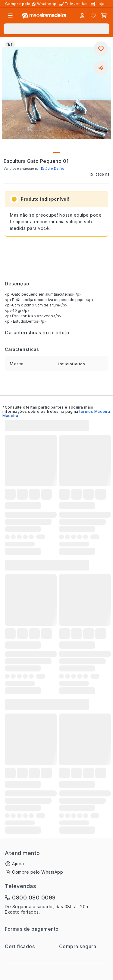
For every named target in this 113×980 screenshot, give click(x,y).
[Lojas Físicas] (99, 4)
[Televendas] (74, 4)
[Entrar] (82, 16)
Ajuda (18, 864)
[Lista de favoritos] (93, 16)
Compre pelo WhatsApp (38, 872)
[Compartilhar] (101, 68)
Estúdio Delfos (53, 169)
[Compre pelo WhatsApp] (45, 4)
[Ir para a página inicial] (44, 16)
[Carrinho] (104, 16)
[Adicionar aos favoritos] (101, 49)
